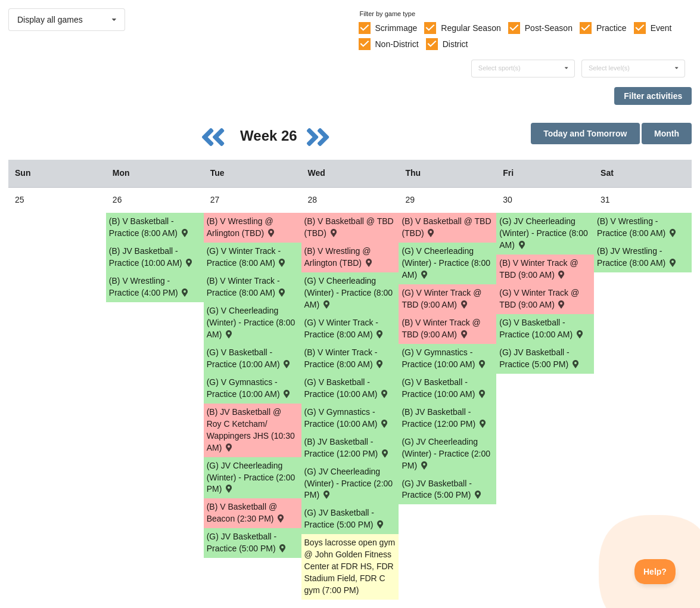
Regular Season (471, 28)
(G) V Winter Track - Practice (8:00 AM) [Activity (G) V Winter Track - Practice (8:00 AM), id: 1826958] (345, 328)
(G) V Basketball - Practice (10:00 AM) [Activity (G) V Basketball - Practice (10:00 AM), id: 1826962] (444, 388)
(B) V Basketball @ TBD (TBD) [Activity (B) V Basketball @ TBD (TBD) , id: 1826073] (446, 227)
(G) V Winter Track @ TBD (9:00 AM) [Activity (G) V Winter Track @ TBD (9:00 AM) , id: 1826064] (539, 299)
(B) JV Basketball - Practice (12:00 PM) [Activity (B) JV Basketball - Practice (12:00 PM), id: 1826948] (347, 448)
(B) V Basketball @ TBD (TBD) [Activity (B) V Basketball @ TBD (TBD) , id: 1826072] (349, 227)
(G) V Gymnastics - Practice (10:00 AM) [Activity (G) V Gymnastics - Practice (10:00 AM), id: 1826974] (249, 388)
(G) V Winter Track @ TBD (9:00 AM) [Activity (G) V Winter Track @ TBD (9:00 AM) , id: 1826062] (441, 299)
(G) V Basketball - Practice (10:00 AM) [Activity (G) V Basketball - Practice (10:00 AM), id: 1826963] (542, 328)
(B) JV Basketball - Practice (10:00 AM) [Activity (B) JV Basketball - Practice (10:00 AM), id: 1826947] (152, 257)
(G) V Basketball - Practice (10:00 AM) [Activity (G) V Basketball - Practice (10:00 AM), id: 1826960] (249, 358)
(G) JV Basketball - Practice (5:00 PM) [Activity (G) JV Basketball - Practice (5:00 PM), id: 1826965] (247, 542)
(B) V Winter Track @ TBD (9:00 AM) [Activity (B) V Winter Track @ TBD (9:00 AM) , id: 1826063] (539, 269)
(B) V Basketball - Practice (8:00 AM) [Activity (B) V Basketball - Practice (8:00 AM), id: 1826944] (150, 227)
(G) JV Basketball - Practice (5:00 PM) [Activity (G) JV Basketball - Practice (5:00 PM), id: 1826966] (345, 519)
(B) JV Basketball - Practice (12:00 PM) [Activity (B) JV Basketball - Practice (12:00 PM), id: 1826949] (444, 418)
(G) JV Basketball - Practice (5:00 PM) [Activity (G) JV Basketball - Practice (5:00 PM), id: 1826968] (540, 358)
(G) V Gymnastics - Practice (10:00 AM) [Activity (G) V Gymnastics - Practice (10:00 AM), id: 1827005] (444, 358)
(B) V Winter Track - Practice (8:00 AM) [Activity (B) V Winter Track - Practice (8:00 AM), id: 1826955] (247, 287)
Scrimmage (396, 28)
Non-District (396, 44)
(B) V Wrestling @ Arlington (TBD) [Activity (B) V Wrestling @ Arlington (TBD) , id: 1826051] (242, 227)
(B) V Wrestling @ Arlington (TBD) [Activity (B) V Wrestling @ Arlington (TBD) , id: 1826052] (339, 257)
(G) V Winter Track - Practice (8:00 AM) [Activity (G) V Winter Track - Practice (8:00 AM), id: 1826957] (247, 257)
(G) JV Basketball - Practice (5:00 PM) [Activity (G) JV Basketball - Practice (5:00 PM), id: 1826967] (442, 489)
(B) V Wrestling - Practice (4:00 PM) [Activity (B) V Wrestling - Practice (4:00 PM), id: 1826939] (150, 287)
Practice (612, 28)
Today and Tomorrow (585, 134)
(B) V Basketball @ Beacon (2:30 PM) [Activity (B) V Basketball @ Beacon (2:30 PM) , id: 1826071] (246, 513)
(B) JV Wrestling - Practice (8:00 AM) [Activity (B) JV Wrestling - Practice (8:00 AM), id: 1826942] (637, 257)
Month (667, 134)
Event (661, 28)
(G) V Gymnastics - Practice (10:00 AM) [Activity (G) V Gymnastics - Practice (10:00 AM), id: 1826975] (347, 418)
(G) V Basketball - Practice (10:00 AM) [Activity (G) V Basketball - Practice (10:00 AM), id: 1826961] (347, 388)
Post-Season (549, 28)
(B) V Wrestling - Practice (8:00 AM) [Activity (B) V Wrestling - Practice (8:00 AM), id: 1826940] (637, 227)
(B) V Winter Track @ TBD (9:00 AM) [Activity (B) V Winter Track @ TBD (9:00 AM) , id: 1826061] (441, 328)
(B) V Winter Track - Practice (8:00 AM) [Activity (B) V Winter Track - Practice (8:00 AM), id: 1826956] (345, 358)
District (455, 44)
